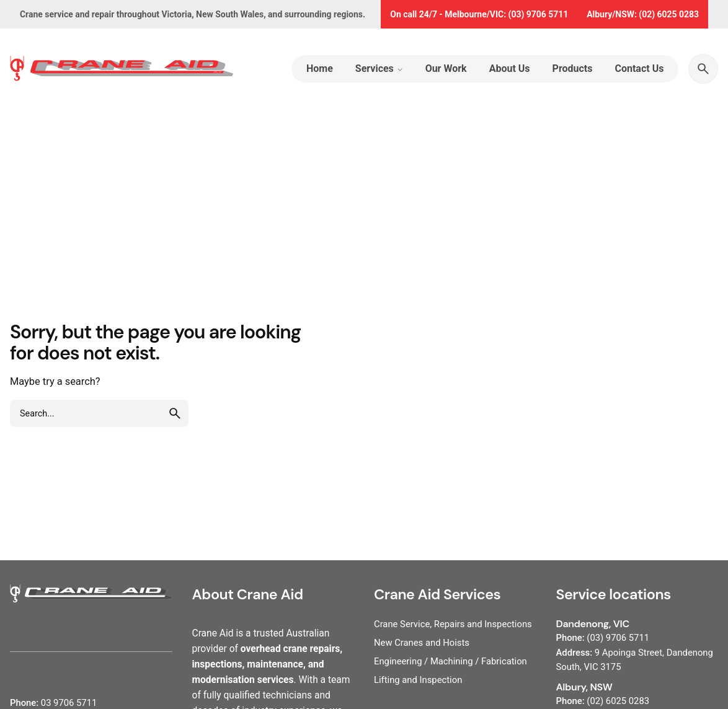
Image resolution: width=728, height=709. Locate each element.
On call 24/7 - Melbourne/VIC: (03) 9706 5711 (479, 14)
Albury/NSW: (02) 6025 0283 (643, 14)
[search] (175, 413)
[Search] (703, 69)
